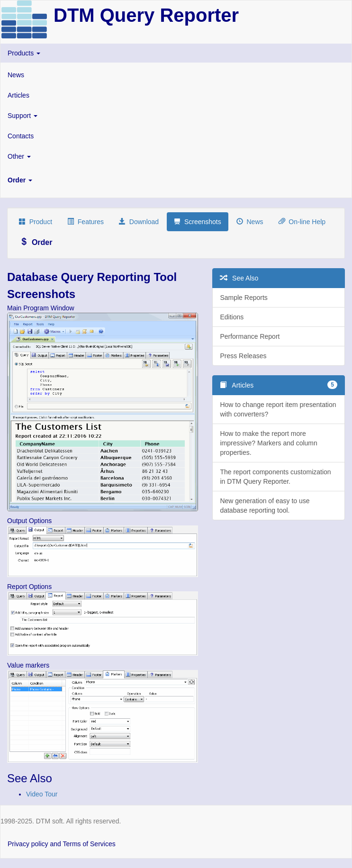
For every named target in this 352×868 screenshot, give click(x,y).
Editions (232, 317)
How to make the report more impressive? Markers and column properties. (268, 443)
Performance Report (250, 336)
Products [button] (24, 53)
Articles (18, 95)
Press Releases (243, 356)
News (16, 75)
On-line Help (302, 222)
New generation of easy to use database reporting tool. (265, 506)
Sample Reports (244, 298)
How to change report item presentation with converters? (278, 409)
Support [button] (23, 116)
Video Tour (42, 794)
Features (86, 222)
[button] (176, 180)
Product (36, 222)
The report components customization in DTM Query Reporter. (275, 477)
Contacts (21, 136)
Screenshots (198, 222)
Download (139, 222)
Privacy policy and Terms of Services (62, 844)
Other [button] (19, 156)
